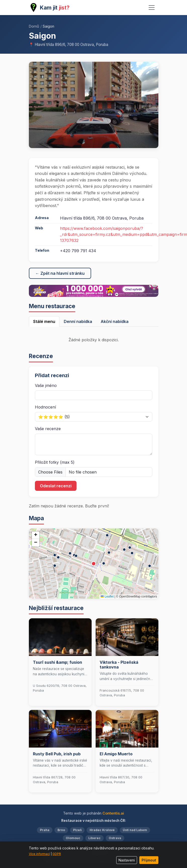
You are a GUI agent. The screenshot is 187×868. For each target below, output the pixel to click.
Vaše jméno (46, 385)
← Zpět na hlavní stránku (60, 273)
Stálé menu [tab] (44, 321)
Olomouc (73, 838)
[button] (94, 564)
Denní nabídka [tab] (78, 321)
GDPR (57, 854)
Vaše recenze (48, 429)
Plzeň (77, 830)
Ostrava (115, 838)
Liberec (95, 838)
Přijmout (149, 860)
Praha (45, 830)
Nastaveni (127, 860)
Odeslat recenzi (56, 486)
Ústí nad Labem (135, 830)
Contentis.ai (113, 813)
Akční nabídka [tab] (115, 321)
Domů (34, 26)
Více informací (39, 854)
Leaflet (107, 596)
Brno (61, 830)
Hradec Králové (102, 830)
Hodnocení (45, 407)
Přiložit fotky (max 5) (55, 462)
